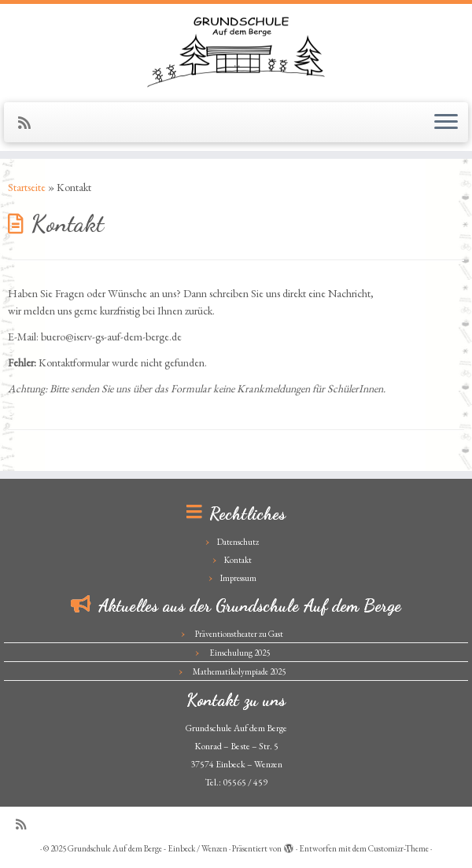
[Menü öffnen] (446, 123)
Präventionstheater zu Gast (239, 634)
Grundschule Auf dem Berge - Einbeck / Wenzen (147, 848)
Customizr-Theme (398, 848)
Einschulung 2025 (240, 653)
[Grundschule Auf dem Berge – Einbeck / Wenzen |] (236, 51)
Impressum (238, 578)
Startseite (27, 187)
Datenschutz (238, 542)
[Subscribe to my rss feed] (29, 123)
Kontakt (238, 560)
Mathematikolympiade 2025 (239, 671)
